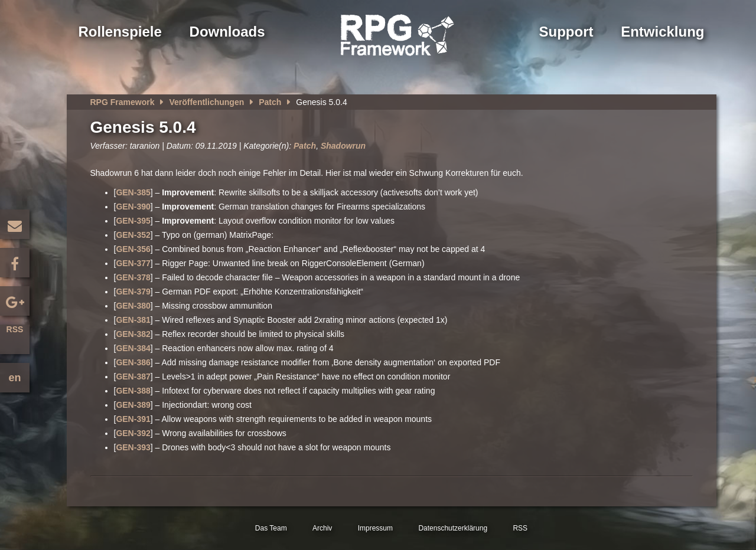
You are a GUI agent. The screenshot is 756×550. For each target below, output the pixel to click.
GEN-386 (133, 362)
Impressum (375, 528)
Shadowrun (343, 146)
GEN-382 (133, 334)
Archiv (322, 528)
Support (566, 32)
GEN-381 (133, 320)
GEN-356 (133, 249)
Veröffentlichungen (206, 102)
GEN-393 (133, 447)
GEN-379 (133, 292)
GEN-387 (133, 377)
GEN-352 (133, 235)
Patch (270, 102)
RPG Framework (123, 102)
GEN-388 (133, 391)
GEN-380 (133, 306)
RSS (15, 329)
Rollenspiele (120, 32)
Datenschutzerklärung (453, 528)
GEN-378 (133, 277)
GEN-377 (133, 263)
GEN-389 (133, 405)
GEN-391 (133, 419)
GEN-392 (133, 433)
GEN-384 (133, 348)
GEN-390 (133, 207)
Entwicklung (662, 32)
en (14, 378)
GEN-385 (133, 192)
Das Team (271, 528)
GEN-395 (133, 221)
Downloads (227, 32)
